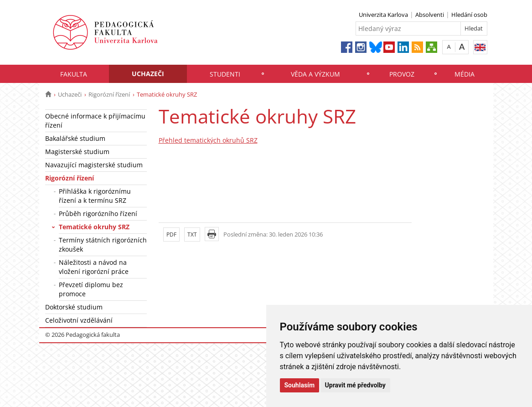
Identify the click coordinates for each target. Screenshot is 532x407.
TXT (192, 234)
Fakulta (74, 74)
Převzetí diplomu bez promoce (91, 289)
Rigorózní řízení (109, 94)
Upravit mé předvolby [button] (355, 385)
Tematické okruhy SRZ (94, 227)
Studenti (225, 74)
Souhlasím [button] (300, 385)
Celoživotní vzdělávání (79, 320)
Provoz (402, 74)
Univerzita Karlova (383, 15)
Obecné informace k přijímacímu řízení (95, 121)
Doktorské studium (74, 307)
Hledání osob (469, 15)
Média (465, 74)
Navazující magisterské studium (94, 165)
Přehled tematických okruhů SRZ (208, 140)
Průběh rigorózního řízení (98, 214)
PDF (171, 234)
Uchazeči (148, 74)
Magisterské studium (77, 152)
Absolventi (430, 15)
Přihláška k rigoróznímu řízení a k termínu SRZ (95, 196)
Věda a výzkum (315, 74)
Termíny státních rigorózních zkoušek (103, 245)
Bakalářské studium (75, 138)
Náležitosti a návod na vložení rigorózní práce (94, 267)
